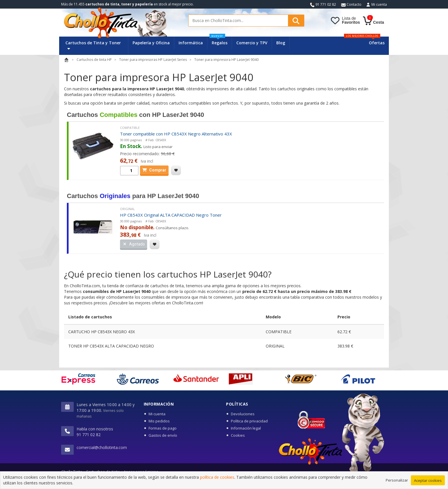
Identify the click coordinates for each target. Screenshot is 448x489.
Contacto (351, 4)
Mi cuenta (379, 4)
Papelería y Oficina (151, 43)
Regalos (218, 41)
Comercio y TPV (252, 43)
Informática (191, 43)
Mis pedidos (159, 421)
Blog (281, 43)
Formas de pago (163, 428)
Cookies (238, 435)
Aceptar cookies (428, 481)
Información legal (246, 428)
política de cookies (217, 478)
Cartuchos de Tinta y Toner (93, 45)
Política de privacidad (249, 421)
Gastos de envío (163, 435)
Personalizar (397, 480)
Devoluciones (243, 414)
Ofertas (377, 43)
